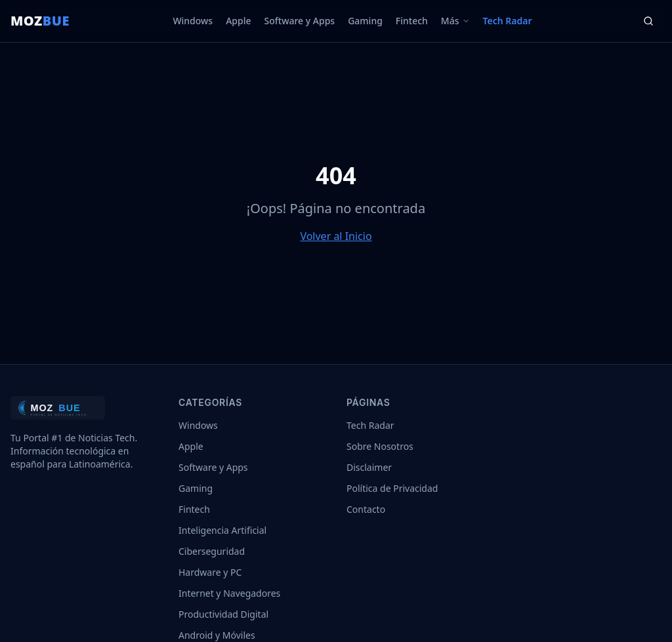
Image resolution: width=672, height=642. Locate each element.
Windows (193, 21)
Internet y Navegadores (229, 593)
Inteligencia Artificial (222, 530)
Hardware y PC (210, 572)
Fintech (412, 21)
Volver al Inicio (336, 236)
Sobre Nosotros (380, 446)
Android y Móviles (217, 635)
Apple (238, 21)
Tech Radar (508, 21)
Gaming (365, 21)
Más (455, 21)
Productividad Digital (223, 614)
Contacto (366, 509)
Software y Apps (300, 21)
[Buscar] (648, 21)
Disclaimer (369, 467)
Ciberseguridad (212, 551)
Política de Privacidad (392, 488)
